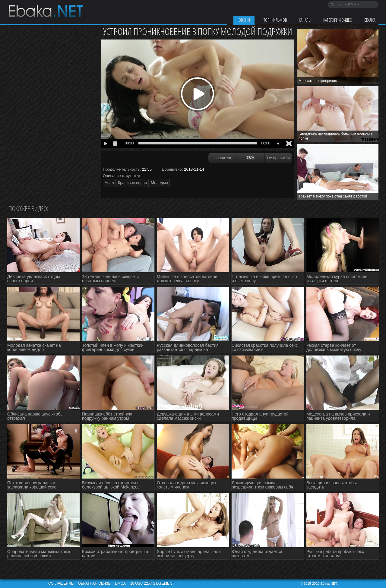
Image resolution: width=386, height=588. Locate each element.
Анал (109, 183)
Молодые (159, 183)
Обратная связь (94, 583)
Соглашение (61, 583)
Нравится (222, 158)
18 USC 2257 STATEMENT (152, 583)
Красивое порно (133, 183)
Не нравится (278, 158)
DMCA (120, 583)
